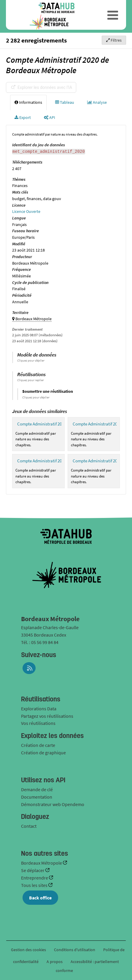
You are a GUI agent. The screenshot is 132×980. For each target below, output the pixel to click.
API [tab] (50, 117)
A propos (55, 962)
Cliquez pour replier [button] (31, 380)
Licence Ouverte (26, 211)
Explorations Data (39, 709)
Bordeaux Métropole (42, 863)
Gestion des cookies (28, 950)
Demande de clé (37, 789)
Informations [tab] (28, 102)
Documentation (37, 797)
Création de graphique (43, 753)
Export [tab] (23, 117)
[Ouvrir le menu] (113, 15)
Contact (29, 826)
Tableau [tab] (65, 102)
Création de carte (38, 745)
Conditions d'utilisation (75, 950)
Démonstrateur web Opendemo (53, 804)
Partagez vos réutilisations (47, 716)
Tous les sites (35, 885)
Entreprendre (35, 878)
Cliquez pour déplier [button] (31, 360)
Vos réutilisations (38, 723)
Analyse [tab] (97, 102)
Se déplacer (33, 870)
